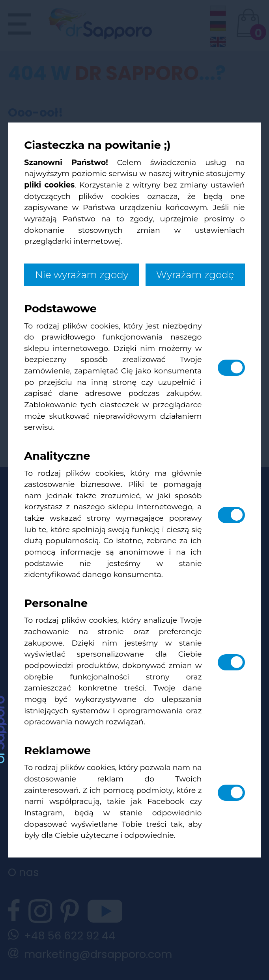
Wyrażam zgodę (195, 275)
